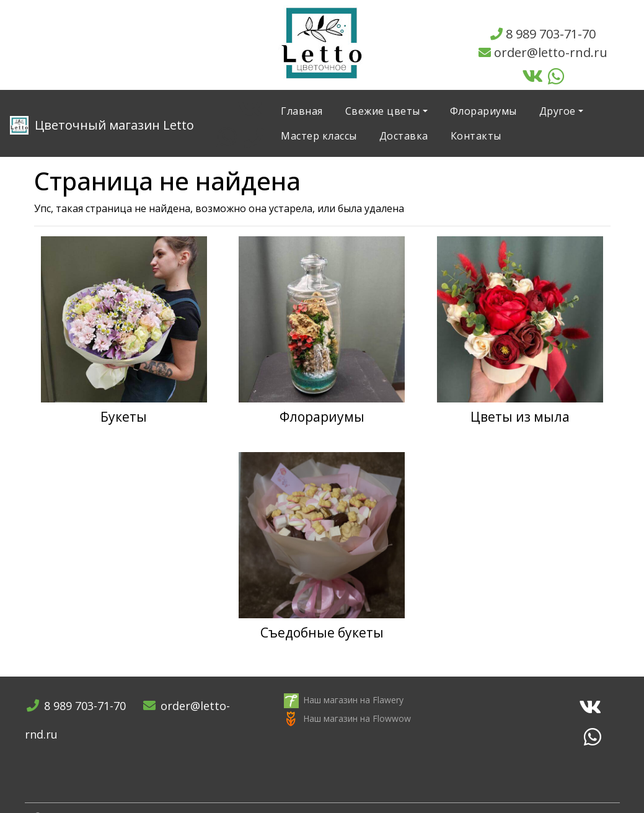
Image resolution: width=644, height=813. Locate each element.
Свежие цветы (383, 111)
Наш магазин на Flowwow (357, 718)
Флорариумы (483, 111)
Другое (558, 111)
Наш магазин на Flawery (353, 700)
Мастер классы (319, 136)
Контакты (476, 136)
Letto (102, 125)
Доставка (404, 136)
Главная (302, 111)
